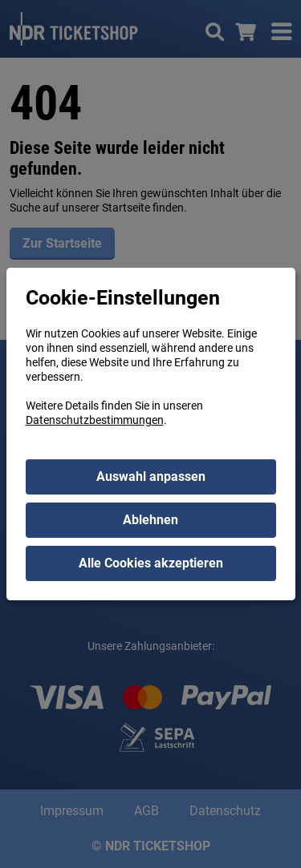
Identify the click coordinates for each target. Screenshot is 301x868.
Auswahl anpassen (151, 476)
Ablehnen (150, 520)
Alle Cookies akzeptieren (151, 563)
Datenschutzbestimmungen (95, 420)
